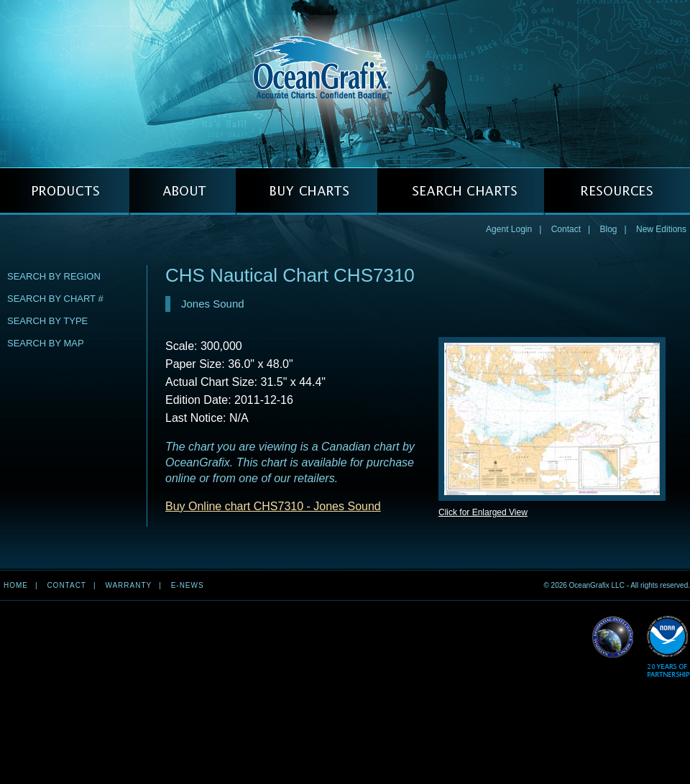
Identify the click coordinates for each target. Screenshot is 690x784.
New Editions (661, 229)
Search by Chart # (55, 299)
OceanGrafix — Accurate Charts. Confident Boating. (345, 83)
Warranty (128, 585)
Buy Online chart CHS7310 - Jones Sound (273, 506)
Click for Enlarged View (483, 512)
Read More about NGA (613, 637)
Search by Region (54, 276)
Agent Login (509, 229)
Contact (566, 229)
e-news (188, 585)
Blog (608, 229)
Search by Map (46, 343)
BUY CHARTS (307, 192)
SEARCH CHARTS (461, 192)
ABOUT (183, 192)
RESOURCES (617, 192)
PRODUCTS (65, 192)
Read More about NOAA (668, 647)
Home (16, 585)
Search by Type (47, 321)
